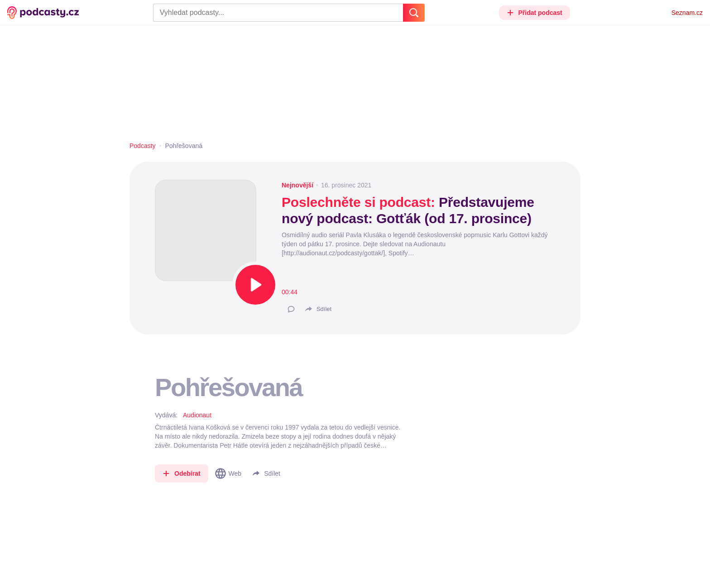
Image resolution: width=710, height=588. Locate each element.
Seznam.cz (687, 13)
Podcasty (143, 146)
